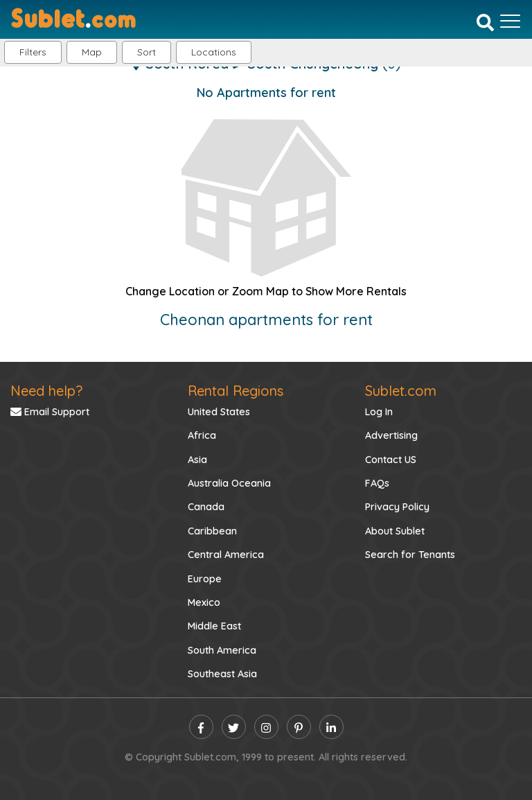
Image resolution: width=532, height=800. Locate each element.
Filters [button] (33, 52)
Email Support (50, 412)
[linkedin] (331, 727)
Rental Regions (236, 391)
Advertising (391, 435)
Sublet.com (401, 391)
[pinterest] (299, 727)
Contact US (391, 460)
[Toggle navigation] (510, 21)
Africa (202, 435)
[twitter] (234, 727)
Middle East (214, 626)
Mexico (204, 602)
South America (222, 650)
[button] (214, 52)
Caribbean (212, 531)
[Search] (485, 22)
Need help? (46, 391)
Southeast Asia (222, 674)
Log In (379, 412)
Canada (206, 507)
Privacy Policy (397, 507)
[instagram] (266, 727)
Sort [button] (147, 52)
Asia (197, 460)
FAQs (377, 483)
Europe (205, 579)
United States (219, 412)
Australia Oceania (229, 483)
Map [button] (92, 52)
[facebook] (201, 727)
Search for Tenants (410, 555)
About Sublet (395, 531)
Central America (226, 555)
